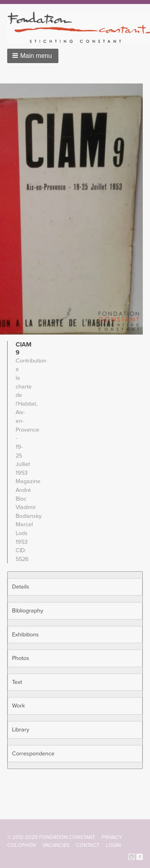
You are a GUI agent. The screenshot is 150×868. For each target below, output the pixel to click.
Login (113, 845)
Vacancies (56, 845)
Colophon (22, 845)
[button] (33, 56)
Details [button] (21, 587)
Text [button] (17, 682)
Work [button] (18, 706)
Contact (88, 845)
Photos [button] (21, 658)
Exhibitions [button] (25, 635)
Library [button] (21, 730)
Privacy (112, 837)
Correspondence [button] (33, 754)
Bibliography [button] (28, 611)
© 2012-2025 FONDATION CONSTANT (51, 837)
